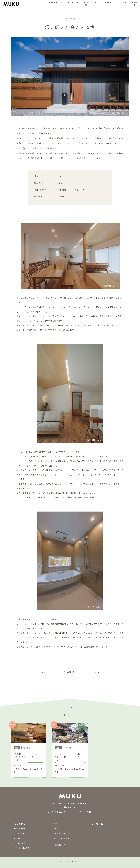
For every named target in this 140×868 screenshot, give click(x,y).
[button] (56, 4)
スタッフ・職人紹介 (21, 848)
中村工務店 (59, 845)
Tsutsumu (61, 176)
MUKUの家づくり (20, 824)
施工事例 (17, 838)
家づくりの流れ (20, 828)
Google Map (70, 807)
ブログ (56, 828)
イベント (57, 824)
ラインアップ (19, 833)
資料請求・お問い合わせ (63, 833)
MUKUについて (19, 843)
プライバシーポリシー (62, 838)
